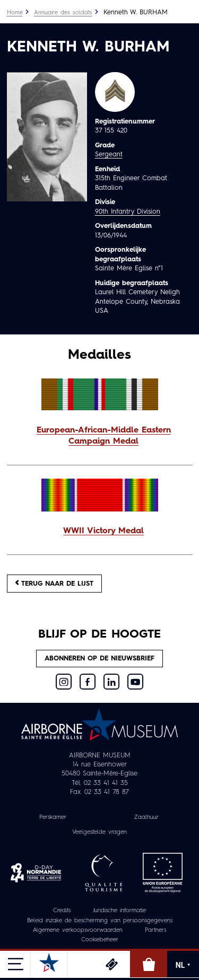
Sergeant (109, 154)
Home (15, 13)
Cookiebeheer (100, 940)
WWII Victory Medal (103, 531)
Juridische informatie (119, 911)
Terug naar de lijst (54, 583)
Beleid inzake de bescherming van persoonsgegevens (100, 921)
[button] (100, 437)
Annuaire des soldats (63, 13)
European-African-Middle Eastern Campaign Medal (104, 436)
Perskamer (53, 818)
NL (183, 965)
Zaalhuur (146, 818)
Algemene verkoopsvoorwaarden (78, 930)
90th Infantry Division (128, 212)
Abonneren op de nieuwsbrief (99, 659)
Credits (62, 911)
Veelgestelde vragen (99, 832)
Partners (155, 930)
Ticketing (111, 964)
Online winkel (149, 964)
